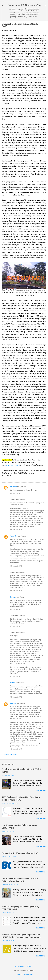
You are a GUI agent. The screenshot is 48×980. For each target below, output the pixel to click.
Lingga (13, 597)
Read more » (41, 791)
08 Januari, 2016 (16, 697)
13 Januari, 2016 (16, 749)
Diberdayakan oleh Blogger (24, 966)
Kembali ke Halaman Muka (24, 975)
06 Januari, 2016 (16, 609)
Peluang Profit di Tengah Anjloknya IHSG (20, 853)
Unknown (14, 487)
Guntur (13, 683)
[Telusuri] (45, 6)
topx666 (13, 536)
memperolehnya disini (13, 465)
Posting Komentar (10, 754)
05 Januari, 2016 (16, 493)
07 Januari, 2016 (16, 626)
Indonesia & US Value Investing (24, 5)
